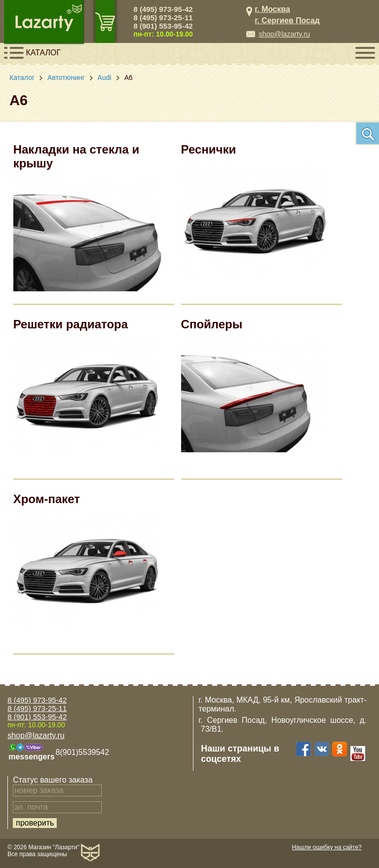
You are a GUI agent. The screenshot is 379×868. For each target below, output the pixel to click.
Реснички (209, 149)
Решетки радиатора (71, 324)
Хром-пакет (47, 499)
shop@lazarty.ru (284, 34)
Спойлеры (212, 324)
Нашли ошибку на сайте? (326, 847)
